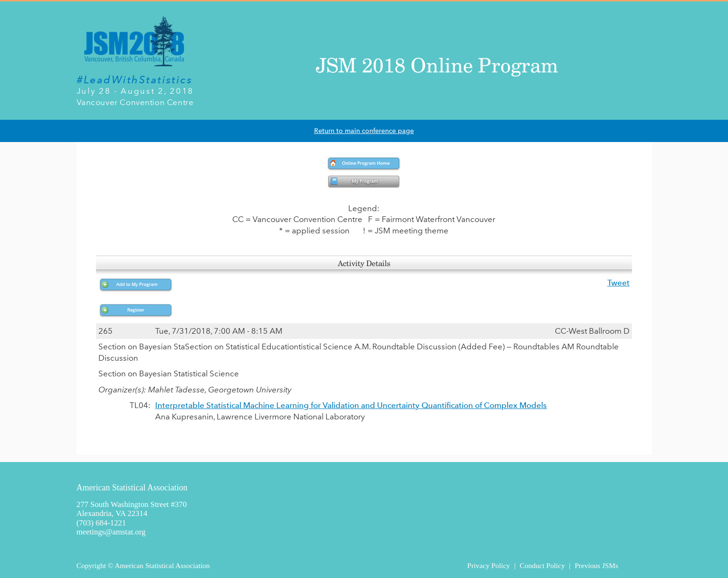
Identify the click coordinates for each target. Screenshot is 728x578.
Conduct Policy (542, 565)
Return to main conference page (364, 131)
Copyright (91, 565)
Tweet (618, 283)
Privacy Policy (489, 565)
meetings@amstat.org (111, 532)
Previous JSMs (596, 565)
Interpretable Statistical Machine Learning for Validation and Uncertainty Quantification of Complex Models (351, 405)
